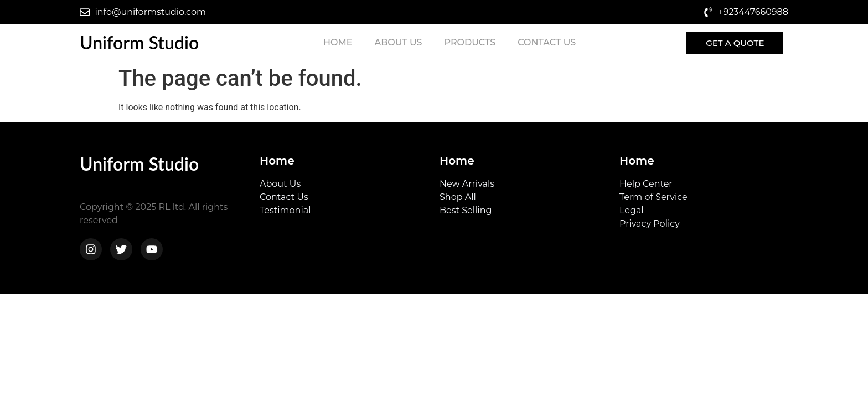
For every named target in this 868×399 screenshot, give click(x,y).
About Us (398, 42)
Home (338, 42)
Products (470, 42)
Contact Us (547, 42)
